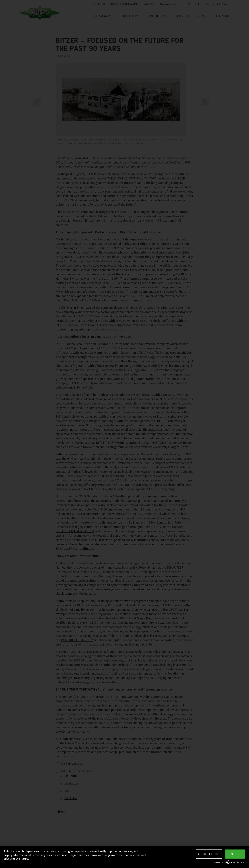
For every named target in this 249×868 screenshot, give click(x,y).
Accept (235, 854)
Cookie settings (209, 854)
